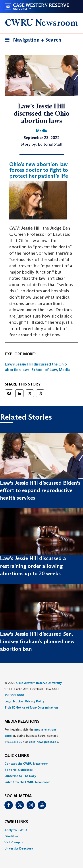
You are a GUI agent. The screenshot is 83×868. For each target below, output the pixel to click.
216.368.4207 (14, 742)
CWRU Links (16, 822)
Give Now (11, 836)
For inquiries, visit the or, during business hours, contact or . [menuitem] (32, 736)
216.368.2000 (14, 695)
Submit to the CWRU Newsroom (27, 782)
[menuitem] (41, 764)
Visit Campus (14, 842)
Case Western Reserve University (39, 683)
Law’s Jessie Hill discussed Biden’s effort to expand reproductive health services (40, 490)
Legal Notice (14, 701)
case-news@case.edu (44, 742)
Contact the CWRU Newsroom (26, 764)
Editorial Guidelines (18, 770)
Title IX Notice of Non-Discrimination (31, 707)
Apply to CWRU (16, 830)
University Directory (19, 848)
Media (64, 370)
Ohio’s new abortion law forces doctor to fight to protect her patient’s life (39, 170)
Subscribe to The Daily (20, 776)
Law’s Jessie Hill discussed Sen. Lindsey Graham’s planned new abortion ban (37, 641)
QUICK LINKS (17, 756)
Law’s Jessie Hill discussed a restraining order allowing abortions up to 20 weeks (33, 566)
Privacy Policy (35, 701)
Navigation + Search (32, 41)
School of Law (44, 370)
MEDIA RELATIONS (22, 722)
